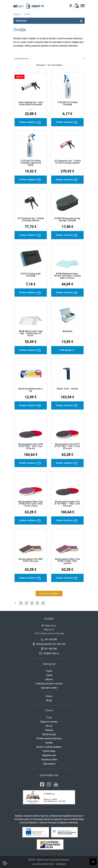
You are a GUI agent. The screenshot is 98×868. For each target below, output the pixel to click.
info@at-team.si (49, 653)
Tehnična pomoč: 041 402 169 (49, 644)
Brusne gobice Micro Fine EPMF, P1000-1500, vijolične (67, 561)
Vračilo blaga (49, 751)
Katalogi (49, 730)
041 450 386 (49, 639)
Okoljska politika (49, 759)
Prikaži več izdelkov (49, 593)
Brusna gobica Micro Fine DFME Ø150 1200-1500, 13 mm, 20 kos (31, 504)
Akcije (49, 700)
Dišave (49, 696)
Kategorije (49, 21)
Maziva (49, 679)
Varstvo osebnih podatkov (49, 747)
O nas (49, 717)
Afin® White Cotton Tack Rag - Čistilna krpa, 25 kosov (31, 333)
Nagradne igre (49, 755)
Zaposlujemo (49, 764)
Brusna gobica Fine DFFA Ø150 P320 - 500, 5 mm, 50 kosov (31, 446)
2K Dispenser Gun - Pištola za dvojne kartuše (31, 219)
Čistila (49, 671)
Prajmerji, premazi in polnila (49, 684)
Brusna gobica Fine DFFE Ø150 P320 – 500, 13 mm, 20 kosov (67, 446)
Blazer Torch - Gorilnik (67, 389)
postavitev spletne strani (43, 864)
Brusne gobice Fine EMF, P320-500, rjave (31, 560)
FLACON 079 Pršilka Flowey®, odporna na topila (31, 163)
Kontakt (49, 743)
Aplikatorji (67, 331)
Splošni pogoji (49, 734)
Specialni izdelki (49, 688)
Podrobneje (67, 350)
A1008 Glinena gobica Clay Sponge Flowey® (67, 219)
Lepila (49, 675)
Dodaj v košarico (31, 122)
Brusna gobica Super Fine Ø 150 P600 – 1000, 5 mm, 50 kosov (67, 504)
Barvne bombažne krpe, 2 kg (31, 390)
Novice (49, 726)
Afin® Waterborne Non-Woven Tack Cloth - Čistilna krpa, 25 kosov (67, 276)
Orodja (49, 692)
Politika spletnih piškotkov (49, 738)
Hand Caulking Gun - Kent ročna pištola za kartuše (31, 103)
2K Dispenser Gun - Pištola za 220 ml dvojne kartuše (67, 162)
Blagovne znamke (49, 722)
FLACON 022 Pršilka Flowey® (67, 103)
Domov (17, 14)
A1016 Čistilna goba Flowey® (31, 275)
